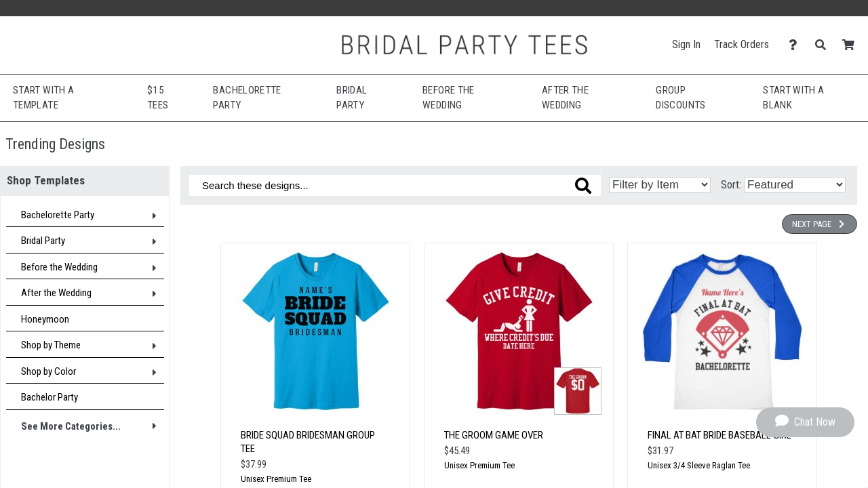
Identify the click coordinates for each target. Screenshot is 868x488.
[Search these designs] (395, 185)
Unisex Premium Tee (276, 479)
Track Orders (742, 44)
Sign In (686, 44)
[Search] (824, 45)
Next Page (820, 224)
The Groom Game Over (494, 435)
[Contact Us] (796, 45)
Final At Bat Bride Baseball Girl (719, 435)
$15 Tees (158, 98)
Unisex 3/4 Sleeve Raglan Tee (699, 465)
